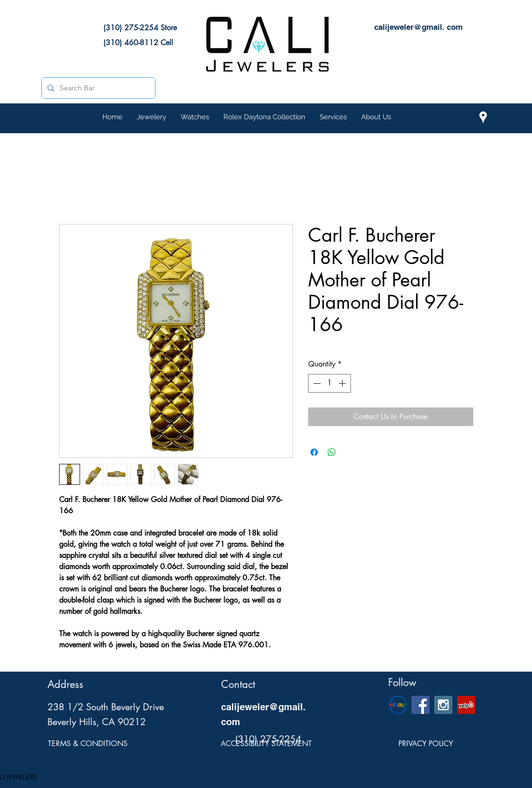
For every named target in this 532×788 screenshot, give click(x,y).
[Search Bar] (98, 88)
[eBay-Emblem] (398, 705)
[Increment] (343, 383)
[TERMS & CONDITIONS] (88, 744)
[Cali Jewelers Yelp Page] (466, 705)
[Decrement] (316, 383)
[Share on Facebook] (314, 452)
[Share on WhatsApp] (332, 452)
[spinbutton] (330, 383)
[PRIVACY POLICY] (426, 744)
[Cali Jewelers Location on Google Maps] (483, 117)
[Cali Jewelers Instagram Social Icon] (443, 705)
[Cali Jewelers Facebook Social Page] (421, 705)
